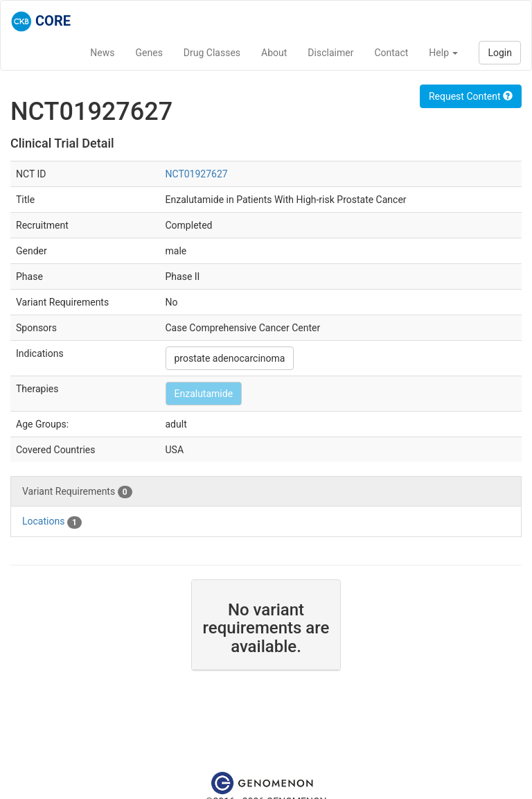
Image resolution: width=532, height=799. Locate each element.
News (102, 53)
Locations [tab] (52, 522)
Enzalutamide (204, 394)
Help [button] (443, 53)
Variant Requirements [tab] (77, 492)
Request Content (471, 96)
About (274, 53)
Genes (149, 53)
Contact (391, 53)
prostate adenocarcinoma (230, 358)
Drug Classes (212, 53)
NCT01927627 (197, 174)
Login (500, 53)
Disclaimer (330, 53)
